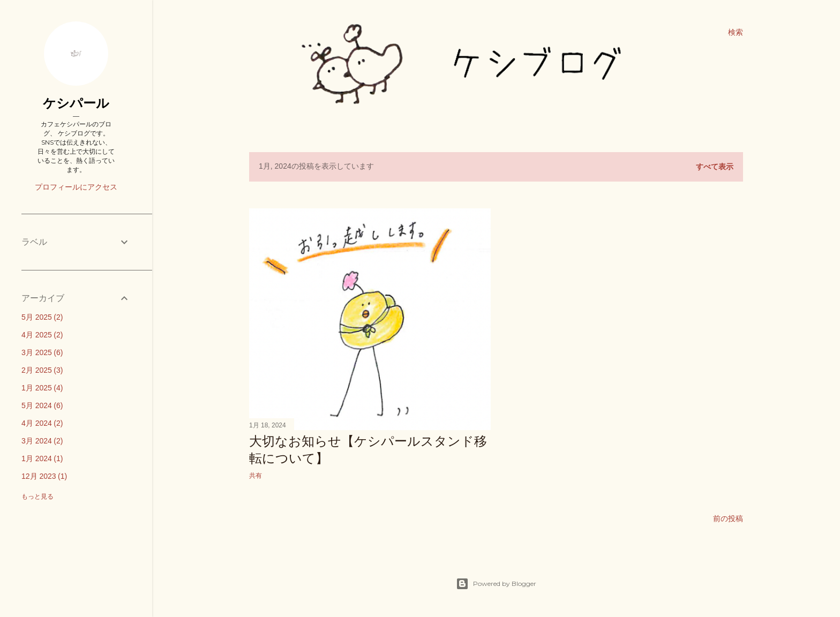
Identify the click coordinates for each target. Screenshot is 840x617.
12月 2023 (44, 476)
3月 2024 (42, 441)
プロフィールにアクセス (76, 187)
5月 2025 (42, 317)
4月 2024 (42, 423)
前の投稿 (728, 518)
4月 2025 (42, 335)
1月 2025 (42, 388)
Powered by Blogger (496, 584)
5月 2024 (42, 405)
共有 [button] (256, 475)
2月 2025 (42, 370)
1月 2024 (42, 458)
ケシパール (76, 103)
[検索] (736, 32)
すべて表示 (715, 167)
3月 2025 (42, 352)
